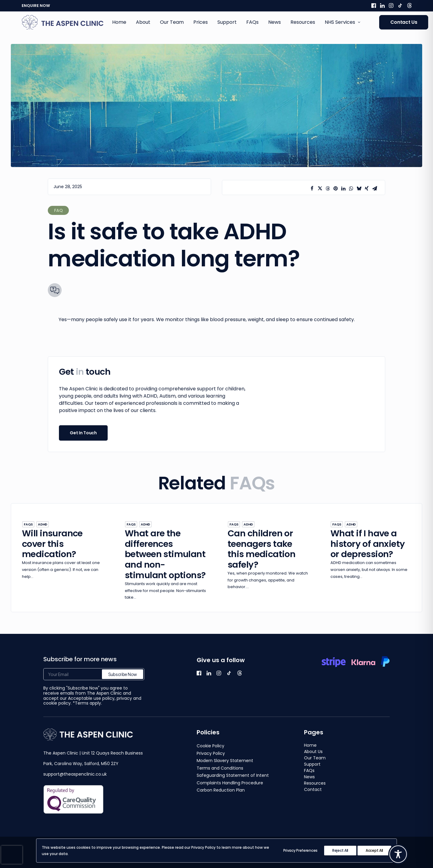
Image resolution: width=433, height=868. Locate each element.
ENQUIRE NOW (36, 6)
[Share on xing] (367, 188)
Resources (303, 22)
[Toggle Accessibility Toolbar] (398, 854)
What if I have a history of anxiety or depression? (368, 544)
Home (119, 22)
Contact (313, 789)
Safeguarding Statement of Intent (233, 775)
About (143, 22)
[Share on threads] (328, 188)
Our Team (172, 22)
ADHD (43, 524)
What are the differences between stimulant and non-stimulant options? (165, 554)
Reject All (340, 850)
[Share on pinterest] (336, 188)
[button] (374, 5)
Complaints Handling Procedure (230, 783)
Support (227, 22)
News (275, 22)
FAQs (252, 22)
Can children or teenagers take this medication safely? (261, 549)
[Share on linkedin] (343, 188)
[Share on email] (375, 188)
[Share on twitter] (320, 188)
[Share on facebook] (312, 188)
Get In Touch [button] (83, 433)
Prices (201, 22)
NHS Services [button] (342, 22)
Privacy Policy (211, 753)
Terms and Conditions (220, 768)
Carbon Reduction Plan (221, 790)
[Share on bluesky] (359, 188)
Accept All (374, 850)
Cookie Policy (210, 746)
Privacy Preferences (300, 850)
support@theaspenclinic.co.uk (75, 774)
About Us (313, 752)
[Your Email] (94, 674)
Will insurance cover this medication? (52, 544)
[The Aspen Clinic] (63, 22)
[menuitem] (374, 5)
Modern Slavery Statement (225, 761)
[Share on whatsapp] (351, 188)
